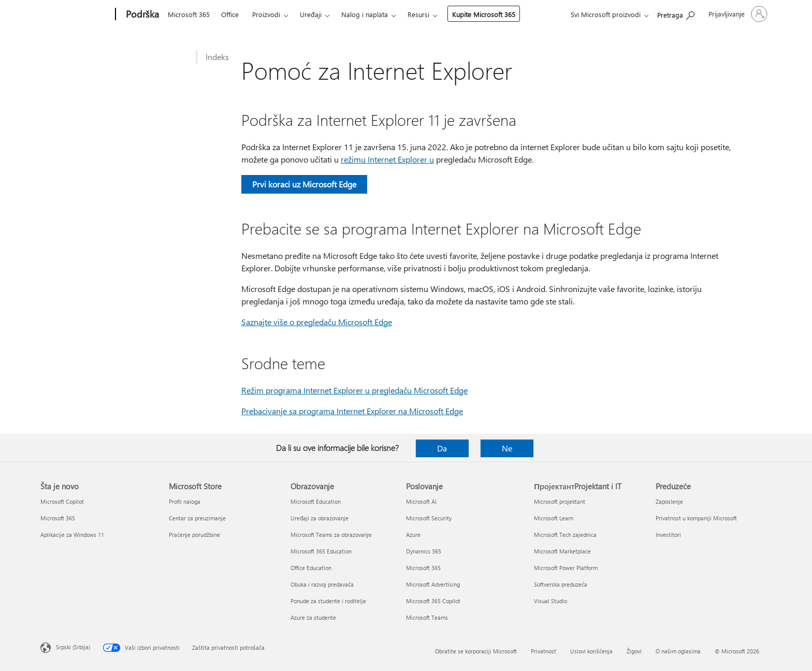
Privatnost (543, 651)
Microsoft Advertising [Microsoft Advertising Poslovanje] (433, 584)
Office (230, 14)
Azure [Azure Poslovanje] (413, 535)
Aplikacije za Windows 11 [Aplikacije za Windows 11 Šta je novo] (72, 535)
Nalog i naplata (365, 14)
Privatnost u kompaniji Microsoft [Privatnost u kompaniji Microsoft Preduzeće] (696, 518)
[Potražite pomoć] (676, 13)
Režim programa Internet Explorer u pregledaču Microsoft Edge (354, 390)
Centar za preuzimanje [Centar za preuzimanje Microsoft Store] (197, 518)
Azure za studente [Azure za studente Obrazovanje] (313, 617)
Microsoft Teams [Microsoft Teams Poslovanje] (427, 617)
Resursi (418, 14)
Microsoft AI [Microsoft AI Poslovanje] (421, 501)
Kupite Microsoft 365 (484, 14)
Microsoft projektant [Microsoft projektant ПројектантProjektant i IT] (560, 501)
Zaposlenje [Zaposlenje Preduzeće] (669, 501)
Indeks (217, 57)
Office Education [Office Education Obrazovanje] (311, 568)
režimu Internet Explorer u (387, 159)
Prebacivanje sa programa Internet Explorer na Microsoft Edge (352, 411)
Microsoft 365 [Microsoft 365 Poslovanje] (423, 568)
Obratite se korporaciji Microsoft (476, 651)
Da (442, 448)
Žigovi (634, 651)
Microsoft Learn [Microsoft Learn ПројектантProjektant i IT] (554, 518)
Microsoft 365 (189, 14)
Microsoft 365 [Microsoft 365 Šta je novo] (58, 518)
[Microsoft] (76, 14)
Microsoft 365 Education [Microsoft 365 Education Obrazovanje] (321, 551)
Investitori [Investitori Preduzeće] (668, 535)
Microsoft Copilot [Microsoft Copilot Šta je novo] (62, 501)
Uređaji (311, 14)
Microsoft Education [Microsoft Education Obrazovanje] (316, 501)
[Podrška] (141, 14)
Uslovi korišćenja (591, 651)
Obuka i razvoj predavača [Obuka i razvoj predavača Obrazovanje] (322, 584)
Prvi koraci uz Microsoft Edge (304, 184)
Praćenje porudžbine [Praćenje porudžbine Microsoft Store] (194, 535)
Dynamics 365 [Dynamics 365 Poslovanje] (424, 551)
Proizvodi (266, 14)
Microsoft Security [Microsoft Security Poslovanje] (429, 518)
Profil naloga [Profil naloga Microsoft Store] (185, 501)
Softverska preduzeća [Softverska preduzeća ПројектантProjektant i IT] (561, 584)
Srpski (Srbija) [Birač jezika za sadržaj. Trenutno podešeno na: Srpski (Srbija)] (73, 647)
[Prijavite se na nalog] (737, 14)
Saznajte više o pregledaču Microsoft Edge (317, 322)
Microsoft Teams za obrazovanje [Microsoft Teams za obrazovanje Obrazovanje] (331, 535)
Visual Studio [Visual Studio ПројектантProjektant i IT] (550, 601)
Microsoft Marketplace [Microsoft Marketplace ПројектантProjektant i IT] (562, 551)
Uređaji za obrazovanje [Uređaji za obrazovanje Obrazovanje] (320, 518)
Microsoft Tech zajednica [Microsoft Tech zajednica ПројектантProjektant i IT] (565, 535)
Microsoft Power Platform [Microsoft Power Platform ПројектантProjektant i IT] (566, 568)
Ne (507, 448)
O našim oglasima (678, 651)
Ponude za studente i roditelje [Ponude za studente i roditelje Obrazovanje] (328, 601)
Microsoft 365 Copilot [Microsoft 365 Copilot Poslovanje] (433, 601)
